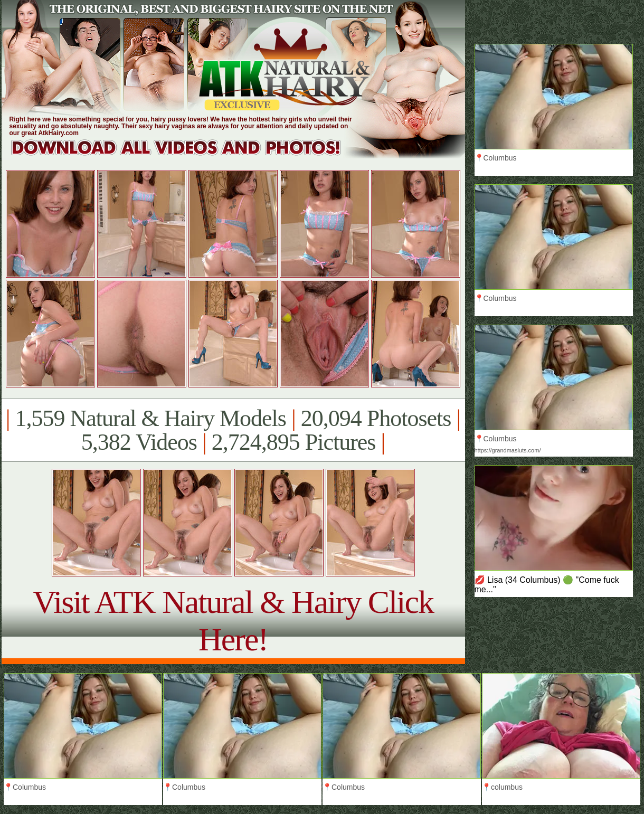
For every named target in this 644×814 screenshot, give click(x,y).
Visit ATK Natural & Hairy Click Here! (233, 621)
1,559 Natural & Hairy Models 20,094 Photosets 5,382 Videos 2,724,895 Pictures (233, 430)
